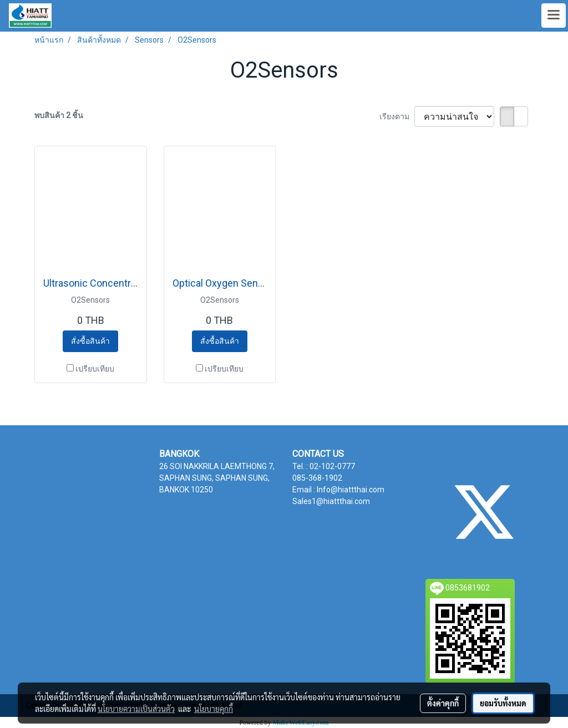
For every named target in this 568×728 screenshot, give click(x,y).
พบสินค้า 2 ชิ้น (59, 115)
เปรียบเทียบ (95, 369)
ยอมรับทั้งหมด (503, 703)
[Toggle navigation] (554, 16)
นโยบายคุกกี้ (214, 709)
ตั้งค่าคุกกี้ (443, 703)
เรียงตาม (397, 116)
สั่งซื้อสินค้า (90, 341)
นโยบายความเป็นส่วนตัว (136, 709)
